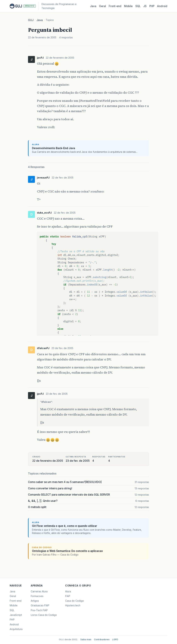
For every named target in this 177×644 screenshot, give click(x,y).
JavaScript (16, 615)
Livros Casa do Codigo (44, 615)
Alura (68, 591)
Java (93, 6)
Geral (103, 6)
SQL (138, 6)
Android (162, 6)
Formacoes (37, 596)
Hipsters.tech (73, 605)
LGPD (115, 639)
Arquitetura (16, 629)
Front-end (16, 601)
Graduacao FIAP (40, 605)
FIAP (68, 596)
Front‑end (115, 6)
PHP (152, 6)
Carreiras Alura (39, 591)
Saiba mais (86, 639)
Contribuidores (102, 639)
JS (145, 6)
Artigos (35, 601)
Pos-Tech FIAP (39, 610)
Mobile (128, 6)
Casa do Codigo (74, 601)
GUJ (31, 20)
